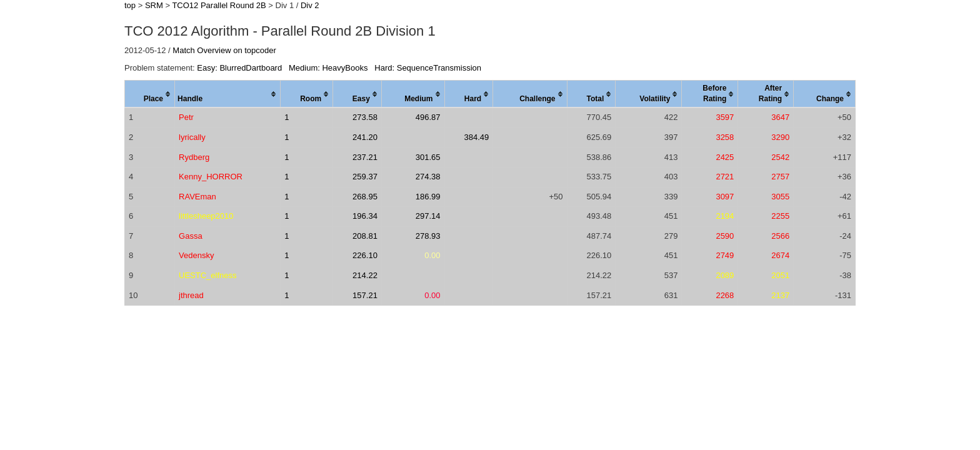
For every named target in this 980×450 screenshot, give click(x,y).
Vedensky (196, 255)
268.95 (365, 197)
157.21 (365, 295)
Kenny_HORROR (211, 177)
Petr (186, 117)
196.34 (365, 216)
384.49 (476, 137)
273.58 (365, 117)
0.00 (432, 255)
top (130, 5)
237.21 (365, 157)
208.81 (365, 236)
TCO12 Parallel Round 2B (219, 5)
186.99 (428, 197)
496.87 (428, 117)
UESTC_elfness (207, 275)
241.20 (365, 137)
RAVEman (197, 197)
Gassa (191, 236)
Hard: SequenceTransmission (428, 68)
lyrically (192, 137)
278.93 (428, 236)
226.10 (365, 255)
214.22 (365, 275)
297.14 (428, 216)
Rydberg (194, 157)
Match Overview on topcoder (224, 50)
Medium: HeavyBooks (328, 68)
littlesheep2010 (206, 216)
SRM (154, 5)
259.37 (365, 177)
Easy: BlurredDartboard (239, 68)
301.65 (428, 157)
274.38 (428, 177)
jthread (191, 295)
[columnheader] (150, 94)
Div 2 (310, 5)
